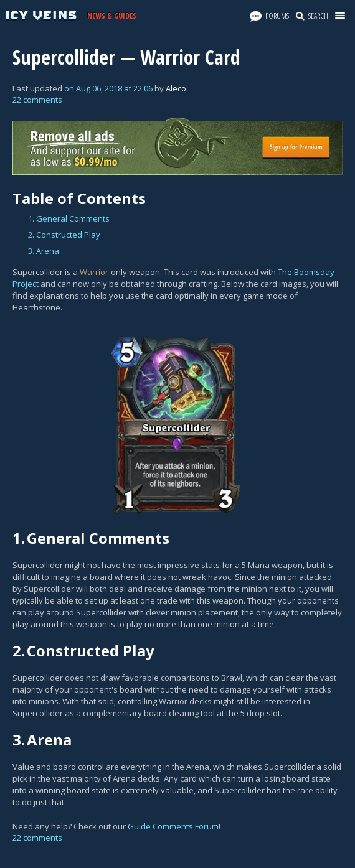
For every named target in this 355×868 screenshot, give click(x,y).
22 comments (37, 100)
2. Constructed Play (64, 235)
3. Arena (44, 251)
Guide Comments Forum (173, 826)
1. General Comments (69, 218)
